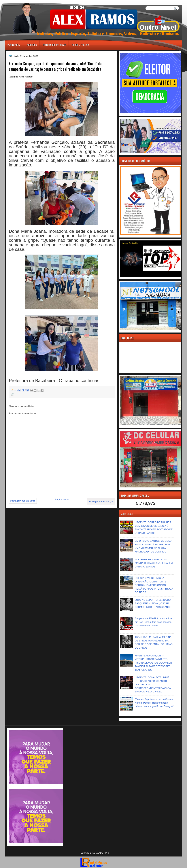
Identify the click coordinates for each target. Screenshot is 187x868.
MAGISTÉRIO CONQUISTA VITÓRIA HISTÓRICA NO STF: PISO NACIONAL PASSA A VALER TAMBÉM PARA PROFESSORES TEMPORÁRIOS (153, 663)
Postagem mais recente (23, 501)
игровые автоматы (21, 2)
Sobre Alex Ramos (81, 45)
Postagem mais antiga (101, 501)
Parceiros (32, 45)
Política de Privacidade (54, 45)
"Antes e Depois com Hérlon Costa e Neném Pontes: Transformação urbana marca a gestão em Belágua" (154, 703)
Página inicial (14, 45)
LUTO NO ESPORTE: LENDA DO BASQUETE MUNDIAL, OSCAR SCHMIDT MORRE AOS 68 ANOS (153, 603)
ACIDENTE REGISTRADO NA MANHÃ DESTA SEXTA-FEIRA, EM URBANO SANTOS (154, 563)
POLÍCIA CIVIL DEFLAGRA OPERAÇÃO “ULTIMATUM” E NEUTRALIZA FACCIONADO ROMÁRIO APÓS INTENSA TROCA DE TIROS (154, 585)
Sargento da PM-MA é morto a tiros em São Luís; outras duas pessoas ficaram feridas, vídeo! (154, 622)
